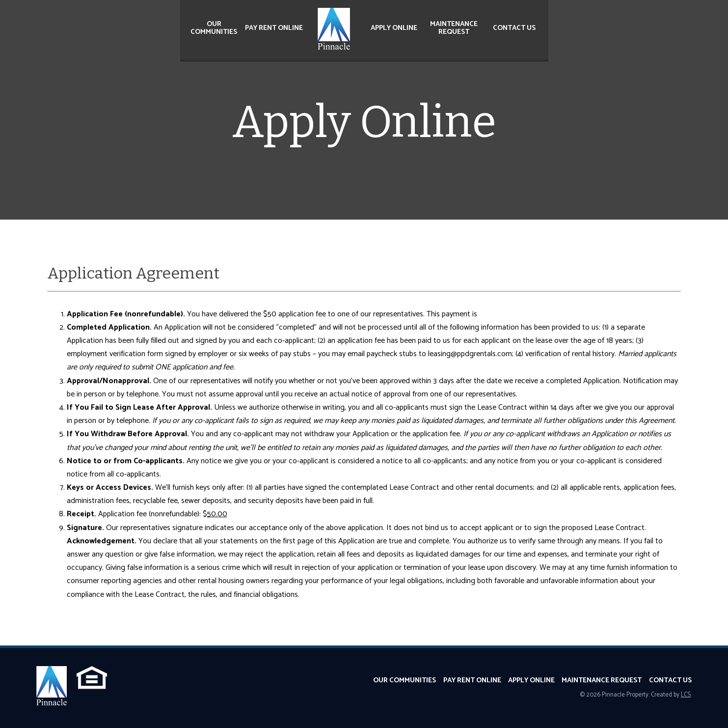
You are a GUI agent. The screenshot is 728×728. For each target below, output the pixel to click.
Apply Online (394, 28)
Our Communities (214, 28)
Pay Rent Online (274, 28)
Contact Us (514, 28)
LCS (686, 695)
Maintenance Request (454, 28)
